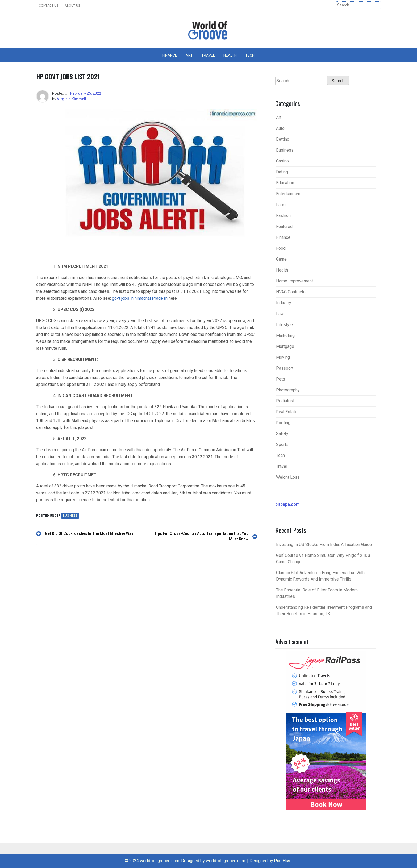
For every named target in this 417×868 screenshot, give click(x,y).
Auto (280, 128)
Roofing (283, 423)
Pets (281, 379)
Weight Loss (288, 477)
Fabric (282, 205)
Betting (283, 139)
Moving (283, 357)
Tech (250, 55)
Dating (282, 172)
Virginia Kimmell (72, 99)
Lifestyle (284, 325)
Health (230, 55)
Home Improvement (295, 281)
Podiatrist (285, 401)
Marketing (285, 335)
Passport (285, 368)
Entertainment (289, 194)
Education (285, 183)
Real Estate (287, 412)
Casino (282, 161)
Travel (208, 55)
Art (189, 55)
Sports (282, 445)
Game (281, 259)
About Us (72, 6)
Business (70, 516)
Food (281, 248)
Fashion (283, 216)
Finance (170, 55)
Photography (288, 390)
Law (280, 314)
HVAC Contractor (291, 292)
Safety (282, 434)
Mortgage (285, 346)
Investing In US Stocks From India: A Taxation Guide (324, 544)
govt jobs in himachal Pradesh (140, 298)
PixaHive (283, 861)
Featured (284, 226)
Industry (284, 303)
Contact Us (49, 6)
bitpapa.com (287, 504)
